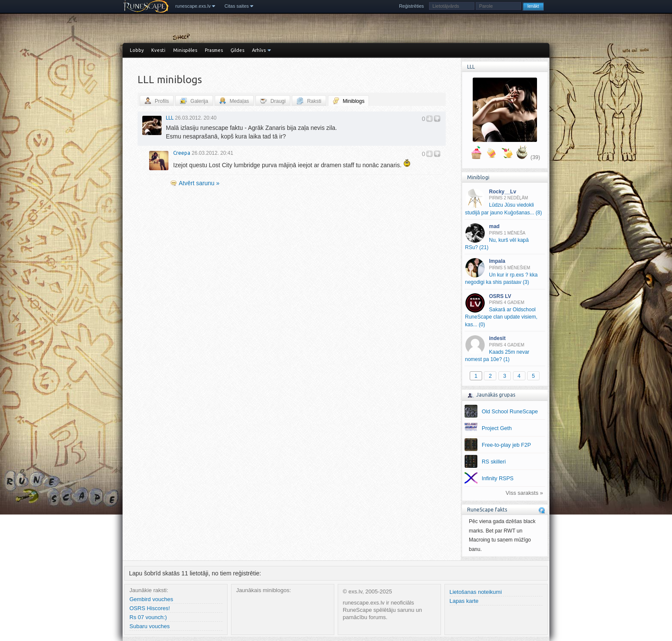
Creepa (182, 153)
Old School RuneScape (510, 412)
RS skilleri (494, 462)
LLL (170, 118)
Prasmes (214, 50)
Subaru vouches (150, 626)
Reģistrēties (411, 6)
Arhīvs (259, 50)
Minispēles (185, 50)
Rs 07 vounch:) (148, 617)
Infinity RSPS (498, 478)
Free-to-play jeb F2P (506, 445)
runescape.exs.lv (193, 6)
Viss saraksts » (524, 493)
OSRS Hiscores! (150, 608)
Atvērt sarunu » (199, 183)
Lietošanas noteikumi (476, 592)
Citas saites (237, 6)
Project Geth (497, 428)
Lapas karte (464, 601)
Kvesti (158, 50)
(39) (535, 157)
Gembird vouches (151, 599)
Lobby (137, 50)
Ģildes (237, 50)
